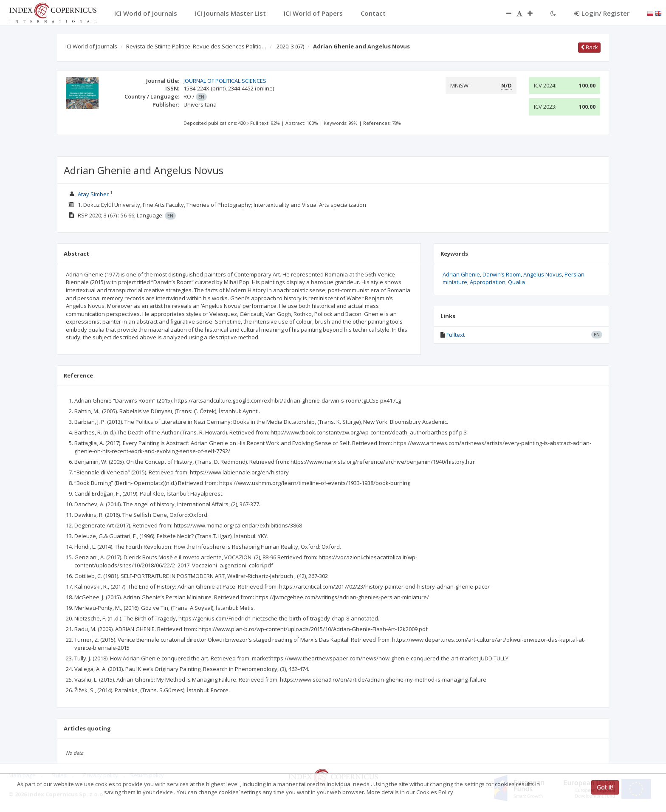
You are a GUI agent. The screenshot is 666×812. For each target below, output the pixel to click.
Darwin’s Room (502, 274)
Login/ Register (602, 13)
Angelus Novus (543, 274)
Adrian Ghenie (461, 274)
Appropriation (488, 282)
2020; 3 (290, 46)
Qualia (516, 282)
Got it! (605, 787)
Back (589, 47)
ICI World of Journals (91, 46)
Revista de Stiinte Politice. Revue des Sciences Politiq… (196, 46)
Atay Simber (93, 194)
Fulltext (456, 335)
